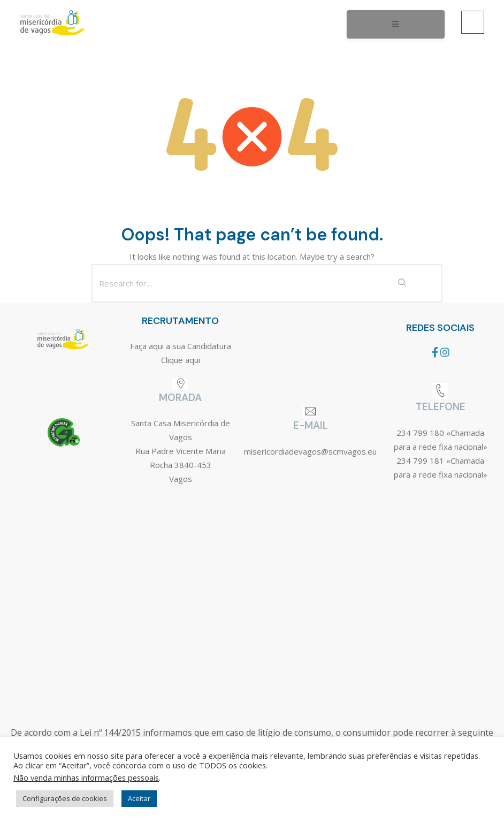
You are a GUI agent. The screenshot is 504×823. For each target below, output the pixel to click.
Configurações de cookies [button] (65, 798)
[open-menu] (396, 25)
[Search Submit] (402, 283)
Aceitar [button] (139, 798)
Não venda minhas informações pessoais (86, 777)
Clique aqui (181, 360)
